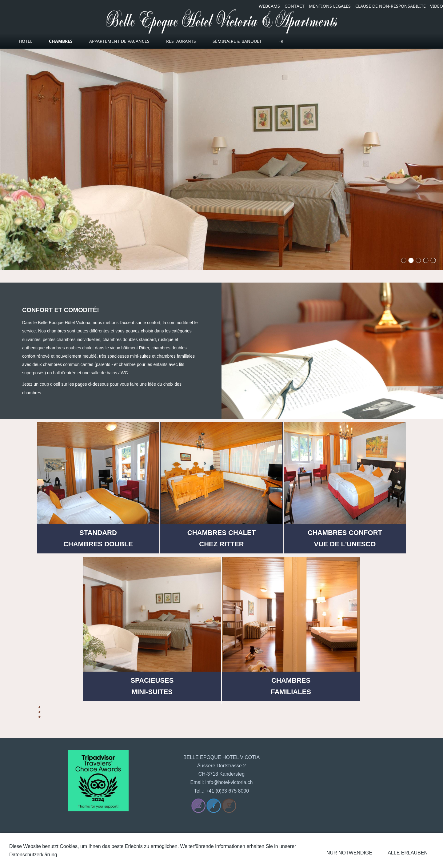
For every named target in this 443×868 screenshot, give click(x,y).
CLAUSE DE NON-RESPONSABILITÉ (391, 6)
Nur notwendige (349, 853)
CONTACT (295, 6)
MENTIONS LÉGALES (330, 6)
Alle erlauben (408, 853)
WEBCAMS (269, 6)
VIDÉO (437, 6)
